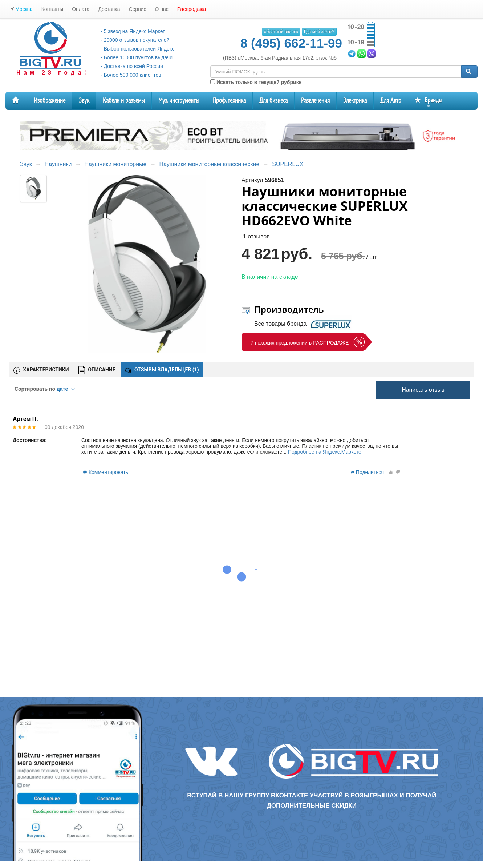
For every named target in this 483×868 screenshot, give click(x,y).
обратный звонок (281, 32)
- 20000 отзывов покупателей (135, 40)
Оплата (81, 9)
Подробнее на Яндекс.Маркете (325, 452)
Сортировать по (45, 389)
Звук (84, 101)
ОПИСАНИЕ (97, 370)
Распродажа (192, 9)
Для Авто (391, 101)
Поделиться (370, 472)
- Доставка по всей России (132, 66)
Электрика (355, 101)
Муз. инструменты (179, 101)
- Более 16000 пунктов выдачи (137, 57)
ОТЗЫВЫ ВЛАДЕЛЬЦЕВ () (162, 370)
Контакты (52, 9)
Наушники (58, 164)
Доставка (109, 9)
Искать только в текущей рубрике (256, 82)
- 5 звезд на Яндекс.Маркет (133, 31)
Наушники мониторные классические (209, 164)
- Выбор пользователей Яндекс (137, 49)
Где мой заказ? (319, 32)
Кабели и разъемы (124, 101)
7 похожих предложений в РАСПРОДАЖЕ (300, 343)
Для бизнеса (273, 101)
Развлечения (315, 101)
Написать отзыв (423, 390)
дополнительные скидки (312, 806)
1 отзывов (256, 236)
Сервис (137, 9)
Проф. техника (229, 101)
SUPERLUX (288, 164)
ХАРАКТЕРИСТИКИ (41, 370)
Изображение (50, 101)
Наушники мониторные (115, 164)
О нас (161, 9)
